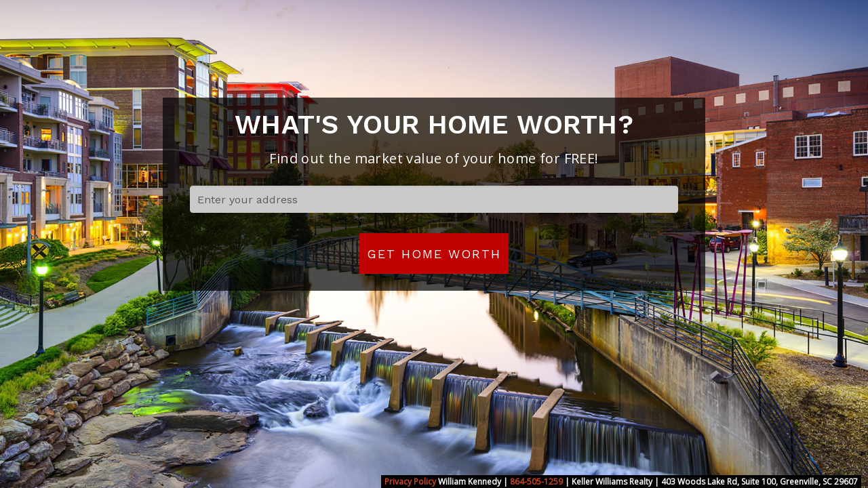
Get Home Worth (434, 254)
